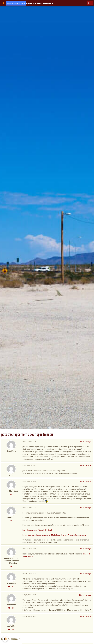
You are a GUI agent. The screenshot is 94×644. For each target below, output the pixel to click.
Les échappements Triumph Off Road (37, 530)
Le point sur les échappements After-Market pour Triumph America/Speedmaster (54, 535)
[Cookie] (5, 639)
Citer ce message (85, 442)
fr (89, 3)
